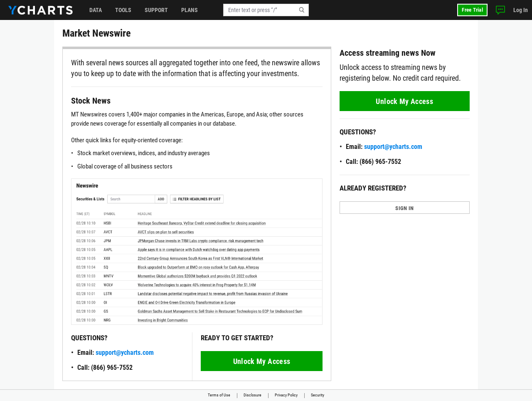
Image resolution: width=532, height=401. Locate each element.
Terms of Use (219, 395)
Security (318, 395)
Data (96, 10)
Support (156, 10)
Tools (123, 10)
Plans (190, 10)
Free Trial (472, 10)
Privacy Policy (286, 395)
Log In (521, 10)
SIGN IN (404, 208)
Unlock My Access (262, 361)
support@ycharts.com (125, 353)
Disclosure (252, 395)
